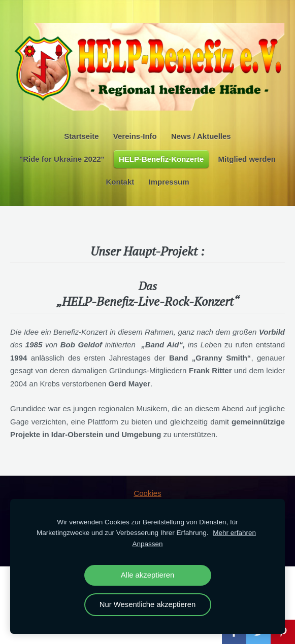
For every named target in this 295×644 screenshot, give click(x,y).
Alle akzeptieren (148, 575)
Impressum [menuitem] (169, 182)
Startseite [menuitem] (81, 136)
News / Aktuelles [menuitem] (201, 136)
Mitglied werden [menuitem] (247, 159)
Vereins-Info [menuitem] (135, 136)
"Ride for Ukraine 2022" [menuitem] (62, 159)
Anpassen (147, 544)
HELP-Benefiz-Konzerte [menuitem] (161, 159)
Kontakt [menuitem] (120, 182)
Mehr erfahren (234, 533)
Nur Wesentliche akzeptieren (148, 604)
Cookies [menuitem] (147, 493)
